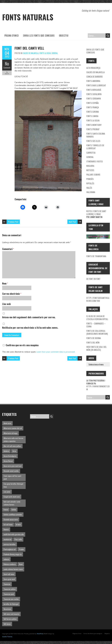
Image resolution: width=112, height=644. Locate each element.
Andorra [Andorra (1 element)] (6, 451)
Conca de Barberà (94, 76)
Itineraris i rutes (95, 161)
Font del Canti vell (29, 48)
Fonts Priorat (93, 129)
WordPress (40, 634)
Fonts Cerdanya (94, 98)
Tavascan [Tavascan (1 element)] (7, 584)
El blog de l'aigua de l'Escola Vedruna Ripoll (97, 318)
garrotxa (91, 153)
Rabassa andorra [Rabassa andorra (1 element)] (10, 564)
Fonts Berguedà (94, 90)
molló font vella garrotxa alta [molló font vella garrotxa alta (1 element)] (14, 534)
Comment (7, 68)
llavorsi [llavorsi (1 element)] (6, 529)
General (55, 53)
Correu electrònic (12, 294)
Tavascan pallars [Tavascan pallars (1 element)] (10, 589)
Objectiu (64, 36)
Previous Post (13, 222)
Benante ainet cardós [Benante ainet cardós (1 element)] (11, 471)
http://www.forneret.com (98, 388)
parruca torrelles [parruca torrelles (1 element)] (10, 544)
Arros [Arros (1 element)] (14, 451)
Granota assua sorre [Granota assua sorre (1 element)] (11, 519)
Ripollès (90, 183)
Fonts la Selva (45, 53)
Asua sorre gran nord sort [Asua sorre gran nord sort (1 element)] (13, 466)
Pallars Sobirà (93, 174)
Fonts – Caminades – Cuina (96, 325)
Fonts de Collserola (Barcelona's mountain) (97, 332)
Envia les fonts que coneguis (39, 36)
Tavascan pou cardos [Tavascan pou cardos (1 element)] (11, 599)
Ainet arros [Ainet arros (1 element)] (7, 423)
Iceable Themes (7, 637)
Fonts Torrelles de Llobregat (95, 147)
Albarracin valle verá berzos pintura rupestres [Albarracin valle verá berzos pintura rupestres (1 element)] (13, 440)
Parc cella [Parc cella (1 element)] (18, 539)
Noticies (90, 170)
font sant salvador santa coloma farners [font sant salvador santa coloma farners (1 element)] (12, 503)
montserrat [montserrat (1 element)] (7, 539)
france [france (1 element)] (6, 510)
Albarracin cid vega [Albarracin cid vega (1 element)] (10, 433)
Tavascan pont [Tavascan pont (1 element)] (9, 594)
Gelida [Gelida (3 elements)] (14, 510)
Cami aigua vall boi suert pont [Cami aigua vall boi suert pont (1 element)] (12, 477)
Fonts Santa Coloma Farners (96, 135)
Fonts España (92, 103)
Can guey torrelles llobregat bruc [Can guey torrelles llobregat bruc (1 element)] (13, 485)
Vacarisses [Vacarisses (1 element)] (7, 609)
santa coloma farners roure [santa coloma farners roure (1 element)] (13, 569)
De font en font (93, 279)
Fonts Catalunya (94, 94)
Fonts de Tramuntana (96, 256)
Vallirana (91, 192)
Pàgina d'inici (12, 36)
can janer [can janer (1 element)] (7, 492)
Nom (5, 283)
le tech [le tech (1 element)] (18, 524)
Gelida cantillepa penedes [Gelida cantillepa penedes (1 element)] (13, 514)
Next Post (72, 222)
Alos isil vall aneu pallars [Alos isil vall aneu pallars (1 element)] (12, 446)
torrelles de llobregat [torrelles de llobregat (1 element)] (11, 604)
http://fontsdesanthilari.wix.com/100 (98, 299)
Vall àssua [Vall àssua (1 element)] (7, 624)
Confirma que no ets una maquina (21, 345)
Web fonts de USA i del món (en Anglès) (96, 348)
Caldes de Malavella (31, 53)
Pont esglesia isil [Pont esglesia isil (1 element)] (10, 549)
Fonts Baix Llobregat (96, 85)
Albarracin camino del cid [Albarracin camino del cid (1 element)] (13, 428)
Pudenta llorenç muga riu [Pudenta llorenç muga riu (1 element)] (13, 554)
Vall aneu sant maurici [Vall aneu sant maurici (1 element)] (11, 614)
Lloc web (6, 304)
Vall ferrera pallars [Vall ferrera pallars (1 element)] (10, 619)
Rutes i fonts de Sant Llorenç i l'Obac (96, 213)
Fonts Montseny (94, 125)
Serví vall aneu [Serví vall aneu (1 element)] (9, 574)
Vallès (89, 188)
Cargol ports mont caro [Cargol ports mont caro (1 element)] (12, 497)
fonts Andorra (93, 81)
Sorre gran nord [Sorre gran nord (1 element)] (9, 579)
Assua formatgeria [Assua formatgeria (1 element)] (10, 456)
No (7, 64)
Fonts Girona (93, 112)
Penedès (90, 179)
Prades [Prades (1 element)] (21, 549)
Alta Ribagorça (93, 68)
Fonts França (93, 107)
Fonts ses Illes (93, 141)
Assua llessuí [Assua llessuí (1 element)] (8, 461)
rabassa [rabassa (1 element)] (6, 559)
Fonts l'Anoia (92, 116)
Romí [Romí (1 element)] (21, 564)
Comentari (8, 249)
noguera (90, 166)
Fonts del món (93, 342)
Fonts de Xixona (94, 338)
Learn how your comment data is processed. (56, 352)
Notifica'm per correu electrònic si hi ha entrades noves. (30, 328)
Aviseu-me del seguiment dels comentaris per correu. (29, 317)
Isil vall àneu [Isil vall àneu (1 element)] (8, 524)
